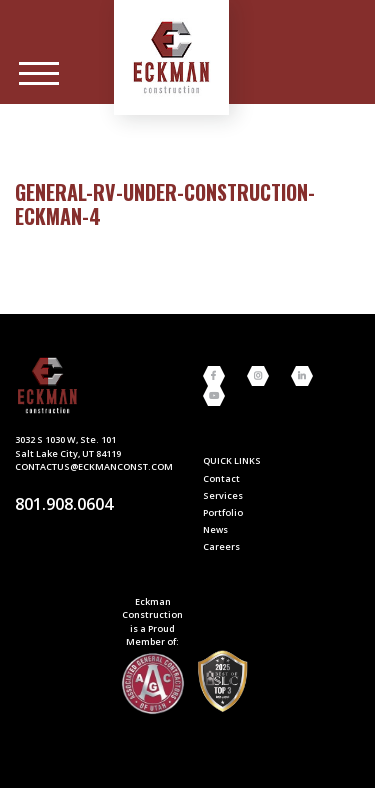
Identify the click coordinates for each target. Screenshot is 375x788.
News (215, 529)
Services (223, 495)
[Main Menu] (39, 74)
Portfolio (223, 512)
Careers (221, 546)
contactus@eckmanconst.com (94, 466)
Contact (221, 478)
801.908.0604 (64, 504)
